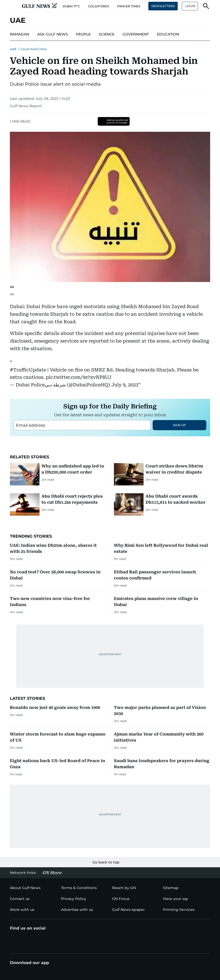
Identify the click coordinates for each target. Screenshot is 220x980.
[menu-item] (19, 34)
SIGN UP (179, 425)
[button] (14, 6)
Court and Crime (34, 49)
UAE (13, 49)
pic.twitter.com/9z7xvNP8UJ (79, 377)
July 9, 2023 (125, 385)
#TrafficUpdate (28, 370)
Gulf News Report (26, 106)
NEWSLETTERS (163, 6)
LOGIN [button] (190, 6)
